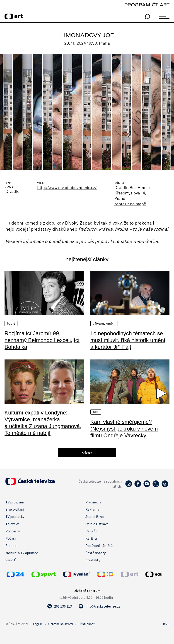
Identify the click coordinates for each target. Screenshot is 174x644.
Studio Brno (95, 517)
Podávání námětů (99, 546)
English (38, 624)
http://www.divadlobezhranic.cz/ (67, 187)
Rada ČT (92, 531)
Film (96, 412)
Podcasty (13, 531)
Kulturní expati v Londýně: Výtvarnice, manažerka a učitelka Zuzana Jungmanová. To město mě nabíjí (43, 423)
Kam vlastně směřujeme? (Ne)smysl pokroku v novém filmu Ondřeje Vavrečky (124, 429)
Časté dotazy (95, 553)
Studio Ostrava (97, 524)
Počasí (11, 538)
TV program (15, 502)
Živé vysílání (15, 509)
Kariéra (91, 538)
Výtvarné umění (104, 323)
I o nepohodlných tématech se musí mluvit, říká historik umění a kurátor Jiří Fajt (128, 340)
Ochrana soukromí (61, 624)
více (87, 453)
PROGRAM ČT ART (147, 5)
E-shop (11, 546)
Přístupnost (87, 624)
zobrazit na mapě (130, 204)
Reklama (92, 509)
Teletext (12, 524)
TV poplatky (15, 517)
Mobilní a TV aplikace (22, 553)
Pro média (93, 502)
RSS (166, 624)
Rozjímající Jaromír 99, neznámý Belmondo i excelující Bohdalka (42, 340)
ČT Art (11, 323)
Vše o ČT (12, 560)
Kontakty (93, 560)
